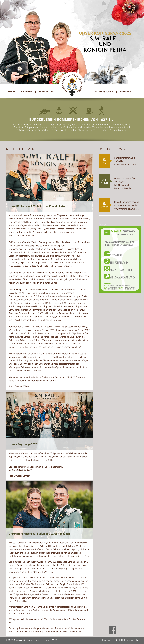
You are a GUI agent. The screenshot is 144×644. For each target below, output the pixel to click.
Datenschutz (132, 640)
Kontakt (119, 640)
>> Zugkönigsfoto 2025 (20, 470)
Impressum (108, 640)
